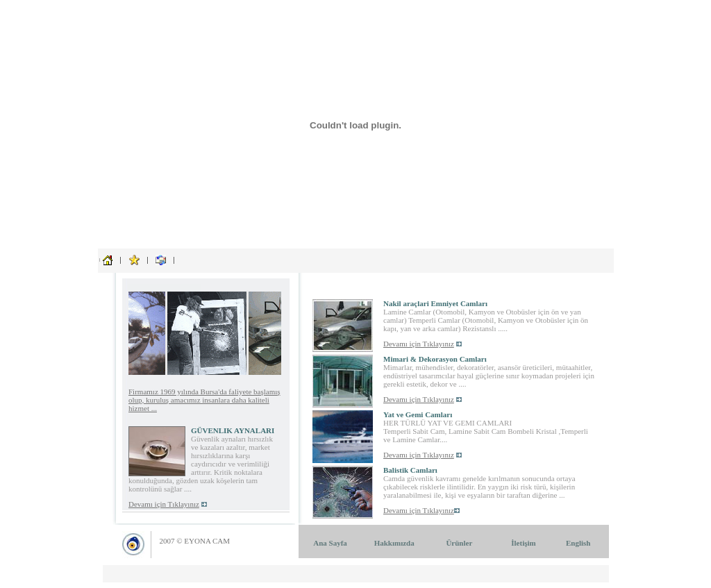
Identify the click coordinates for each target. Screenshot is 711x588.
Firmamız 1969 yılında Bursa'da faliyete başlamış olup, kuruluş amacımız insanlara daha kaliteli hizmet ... (204, 400)
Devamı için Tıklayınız (164, 504)
